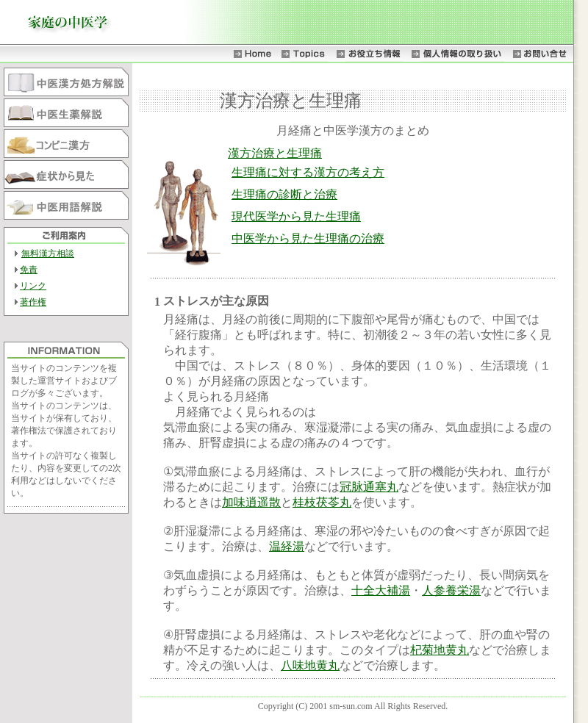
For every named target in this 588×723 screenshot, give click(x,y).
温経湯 (287, 546)
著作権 (33, 302)
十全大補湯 (381, 590)
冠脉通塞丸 (369, 487)
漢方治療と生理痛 (275, 153)
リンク (33, 286)
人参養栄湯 (451, 590)
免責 (29, 270)
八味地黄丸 (310, 665)
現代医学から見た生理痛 (296, 216)
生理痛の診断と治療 (284, 194)
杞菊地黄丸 (440, 650)
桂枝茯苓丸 (322, 502)
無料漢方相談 (48, 253)
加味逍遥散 (251, 502)
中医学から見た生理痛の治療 (308, 238)
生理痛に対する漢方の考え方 (308, 172)
